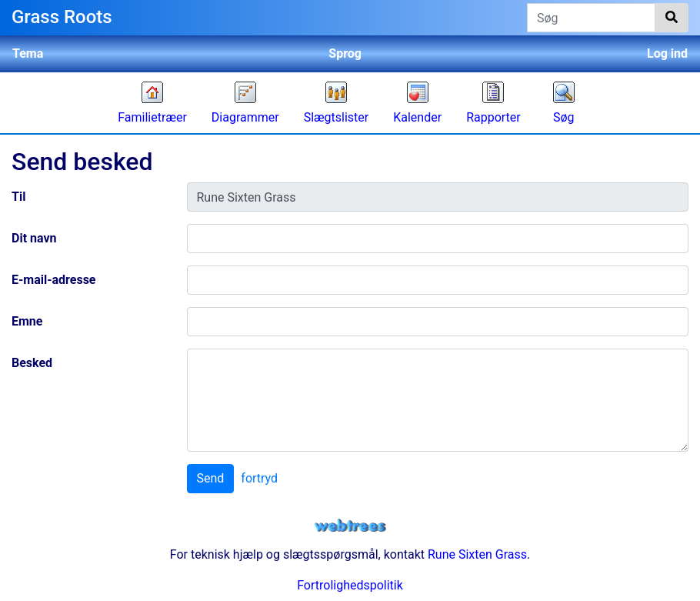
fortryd (259, 478)
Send (211, 478)
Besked (32, 363)
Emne (27, 321)
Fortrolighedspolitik (350, 585)
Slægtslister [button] (337, 117)
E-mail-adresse (54, 280)
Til (18, 197)
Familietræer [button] (152, 117)
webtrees (350, 526)
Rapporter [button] (493, 117)
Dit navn (34, 238)
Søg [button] (564, 117)
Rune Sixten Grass (477, 554)
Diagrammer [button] (245, 117)
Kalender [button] (417, 117)
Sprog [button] (345, 53)
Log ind (667, 53)
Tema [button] (28, 53)
